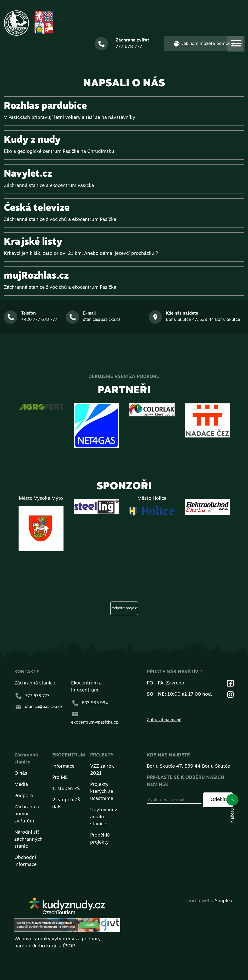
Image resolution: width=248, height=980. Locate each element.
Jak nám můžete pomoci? (203, 44)
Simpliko (224, 901)
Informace (63, 766)
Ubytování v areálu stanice (104, 817)
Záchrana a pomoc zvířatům (27, 814)
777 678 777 (32, 696)
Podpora (24, 796)
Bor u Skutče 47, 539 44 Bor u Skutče (188, 766)
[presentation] (126, 470)
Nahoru (232, 808)
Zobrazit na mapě (164, 720)
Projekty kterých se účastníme (102, 792)
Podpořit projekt (124, 608)
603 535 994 (90, 703)
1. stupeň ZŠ (66, 789)
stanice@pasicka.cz (38, 707)
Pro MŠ (60, 778)
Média (21, 785)
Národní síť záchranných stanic (28, 840)
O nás (21, 774)
